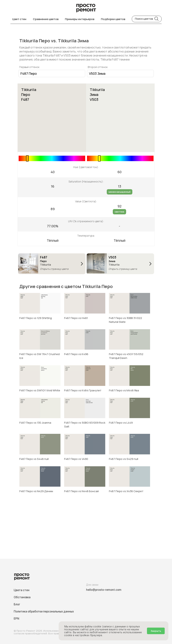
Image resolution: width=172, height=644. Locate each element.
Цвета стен (22, 590)
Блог (17, 604)
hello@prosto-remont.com (104, 590)
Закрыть (156, 631)
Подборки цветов (113, 19)
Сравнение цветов (46, 19)
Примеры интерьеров (80, 19)
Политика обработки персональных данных (44, 611)
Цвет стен (19, 19)
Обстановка (22, 597)
